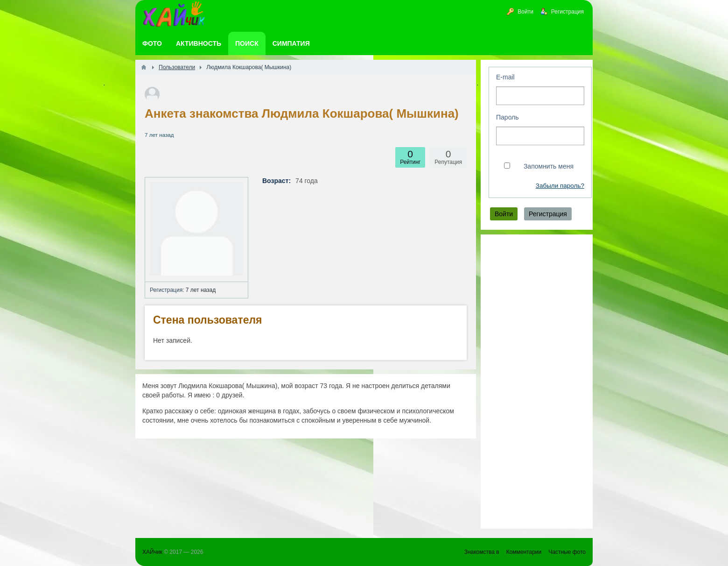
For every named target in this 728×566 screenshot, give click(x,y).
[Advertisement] (537, 382)
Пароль (507, 117)
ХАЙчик (152, 552)
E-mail (505, 77)
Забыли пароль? (560, 186)
